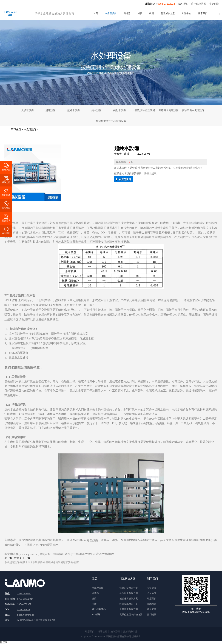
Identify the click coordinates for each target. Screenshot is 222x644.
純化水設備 (119, 110)
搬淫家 (4, 642)
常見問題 (214, 4)
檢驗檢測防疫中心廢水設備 (111, 121)
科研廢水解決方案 (129, 604)
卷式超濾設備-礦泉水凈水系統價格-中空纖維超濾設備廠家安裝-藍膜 (42, 562)
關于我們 (203, 13)
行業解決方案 (168, 13)
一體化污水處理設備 (144, 110)
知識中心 (186, 13)
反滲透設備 (27, 110)
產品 (95, 579)
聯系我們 (152, 599)
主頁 (19, 129)
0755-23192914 (166, 4)
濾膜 (140, 13)
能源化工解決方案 (129, 599)
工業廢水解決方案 (129, 609)
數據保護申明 (130, 632)
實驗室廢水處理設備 (193, 110)
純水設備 (96, 110)
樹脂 (152, 13)
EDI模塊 (183, 4)
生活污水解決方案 (129, 593)
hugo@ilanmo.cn (26, 615)
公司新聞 (152, 593)
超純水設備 (73, 110)
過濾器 (127, 13)
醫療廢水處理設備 (169, 110)
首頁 (96, 13)
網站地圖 (102, 632)
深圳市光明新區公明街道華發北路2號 (36, 620)
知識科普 (152, 604)
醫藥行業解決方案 (129, 588)
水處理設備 (111, 13)
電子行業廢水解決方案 (131, 614)
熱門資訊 (152, 614)
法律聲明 (115, 632)
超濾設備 (50, 110)
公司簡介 (152, 588)
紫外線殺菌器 (198, 4)
